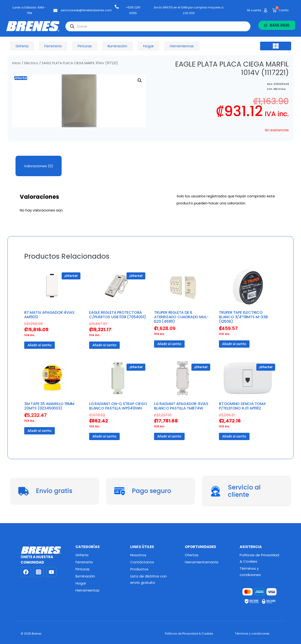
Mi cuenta (254, 10)
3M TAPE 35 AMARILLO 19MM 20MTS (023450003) (49, 406)
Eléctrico (31, 63)
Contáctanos (142, 562)
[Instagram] (39, 572)
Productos (139, 569)
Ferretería (84, 562)
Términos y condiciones (250, 572)
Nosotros (138, 555)
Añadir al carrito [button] (40, 345)
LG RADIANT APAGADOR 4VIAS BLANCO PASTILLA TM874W (181, 406)
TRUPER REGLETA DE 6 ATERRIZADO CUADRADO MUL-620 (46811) (181, 317)
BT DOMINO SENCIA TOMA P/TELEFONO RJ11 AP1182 (242, 406)
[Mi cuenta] (265, 10)
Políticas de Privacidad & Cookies (259, 558)
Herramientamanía (202, 562)
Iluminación (85, 576)
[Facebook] (26, 572)
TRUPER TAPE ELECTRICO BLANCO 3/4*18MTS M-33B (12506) (243, 317)
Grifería (82, 555)
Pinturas (83, 569)
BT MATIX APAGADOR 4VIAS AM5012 (49, 315)
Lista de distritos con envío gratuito (149, 579)
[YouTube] (51, 572)
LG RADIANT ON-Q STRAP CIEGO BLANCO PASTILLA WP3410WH (118, 406)
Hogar (81, 583)
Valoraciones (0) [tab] (39, 166)
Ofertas (192, 555)
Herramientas (87, 590)
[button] (276, 46)
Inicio (16, 63)
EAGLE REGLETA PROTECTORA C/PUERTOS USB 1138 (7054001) (117, 315)
